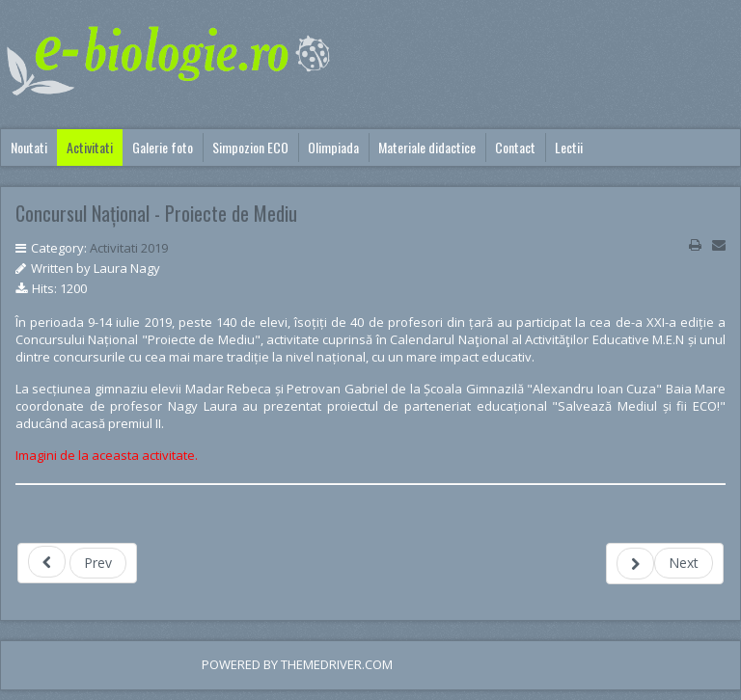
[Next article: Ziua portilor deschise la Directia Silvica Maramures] (665, 564)
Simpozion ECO (250, 148)
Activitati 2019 (129, 248)
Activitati (90, 148)
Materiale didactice (427, 148)
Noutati (29, 148)
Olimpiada (333, 148)
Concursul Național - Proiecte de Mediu (156, 213)
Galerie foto (163, 148)
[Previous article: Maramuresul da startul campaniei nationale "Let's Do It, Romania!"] (77, 563)
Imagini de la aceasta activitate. (107, 455)
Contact (515, 148)
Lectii (569, 148)
